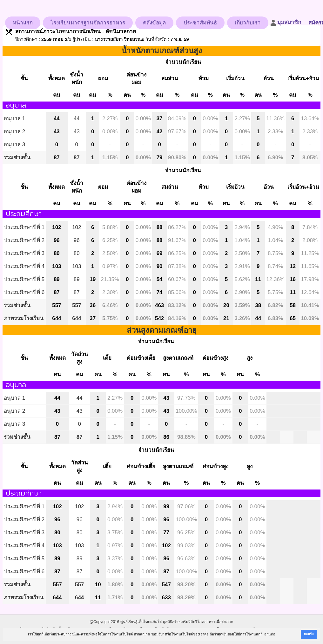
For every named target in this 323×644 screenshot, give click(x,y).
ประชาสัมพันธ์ (200, 23)
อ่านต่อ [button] (270, 634)
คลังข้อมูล (154, 23)
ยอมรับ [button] (309, 634)
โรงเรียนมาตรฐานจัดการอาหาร (88, 23)
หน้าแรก (23, 23)
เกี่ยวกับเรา (248, 23)
